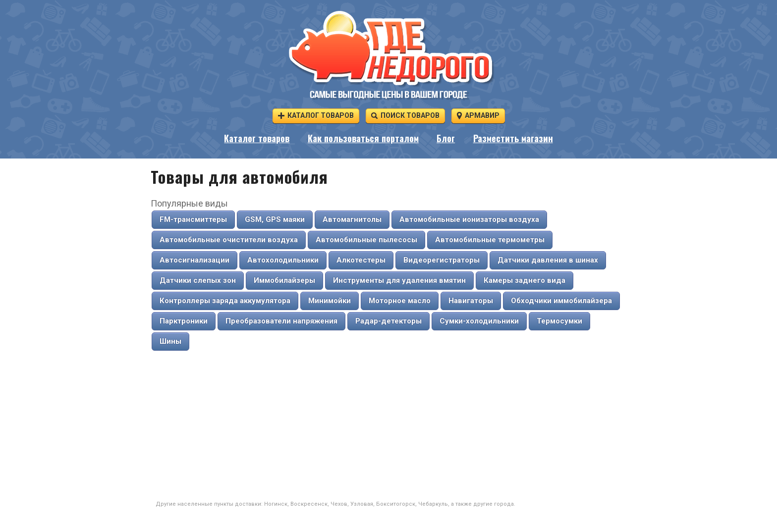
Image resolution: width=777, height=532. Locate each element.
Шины (170, 341)
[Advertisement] (388, 426)
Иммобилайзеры (284, 280)
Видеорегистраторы (442, 260)
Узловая (362, 504)
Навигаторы (471, 301)
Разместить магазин (513, 138)
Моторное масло (400, 301)
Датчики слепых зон (198, 280)
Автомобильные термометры (490, 240)
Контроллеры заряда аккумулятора (225, 301)
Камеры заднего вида (525, 280)
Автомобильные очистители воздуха (229, 240)
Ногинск (276, 504)
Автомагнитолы (352, 219)
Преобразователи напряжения (281, 321)
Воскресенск (309, 504)
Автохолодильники (283, 260)
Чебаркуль (433, 504)
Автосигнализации (194, 260)
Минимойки (330, 301)
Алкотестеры (361, 260)
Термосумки (559, 321)
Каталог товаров (316, 115)
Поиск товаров (405, 115)
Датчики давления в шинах (548, 260)
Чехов (339, 504)
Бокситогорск (396, 504)
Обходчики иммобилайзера (561, 301)
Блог (446, 138)
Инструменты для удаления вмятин (399, 280)
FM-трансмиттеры (193, 219)
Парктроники (184, 321)
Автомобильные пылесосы (366, 240)
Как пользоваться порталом (363, 138)
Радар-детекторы (388, 321)
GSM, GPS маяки (275, 219)
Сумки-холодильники (479, 321)
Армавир (478, 115)
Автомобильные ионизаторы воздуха (469, 219)
